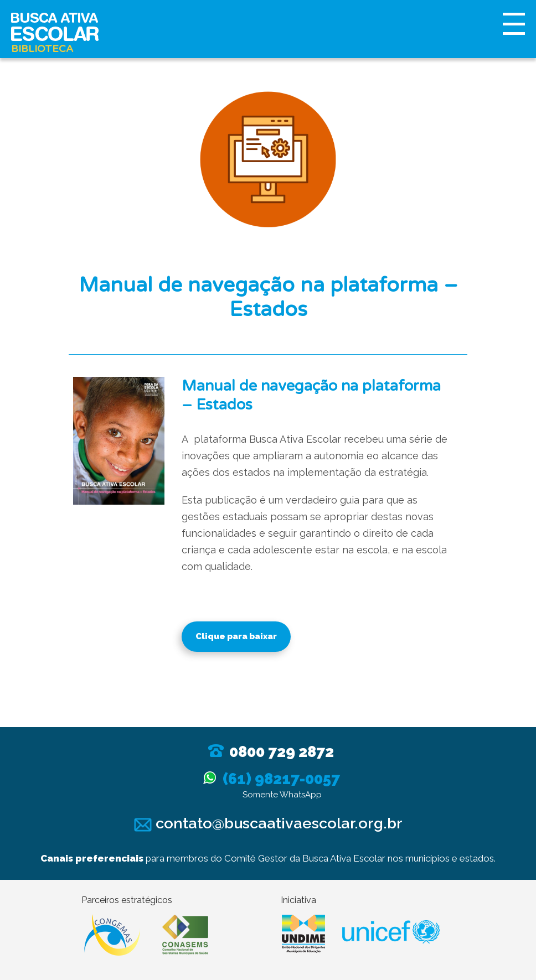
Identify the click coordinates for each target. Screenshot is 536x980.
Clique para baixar (236, 636)
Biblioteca (42, 49)
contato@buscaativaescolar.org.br (268, 823)
